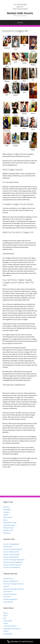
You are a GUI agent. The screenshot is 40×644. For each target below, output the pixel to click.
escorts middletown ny (11, 581)
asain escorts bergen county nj (14, 584)
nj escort (6, 586)
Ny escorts (7, 597)
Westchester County (10, 523)
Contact (6, 631)
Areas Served (8, 621)
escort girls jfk (8, 602)
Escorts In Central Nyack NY (12, 565)
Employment (8, 547)
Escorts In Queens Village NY (13, 562)
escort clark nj (8, 591)
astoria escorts (8, 579)
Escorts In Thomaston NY (12, 567)
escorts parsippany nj (11, 599)
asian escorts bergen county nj (14, 589)
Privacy (6, 623)
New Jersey (7, 533)
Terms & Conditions (10, 626)
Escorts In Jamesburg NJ (11, 554)
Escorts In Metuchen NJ (11, 557)
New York (6, 507)
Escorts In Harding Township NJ (14, 560)
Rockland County (9, 525)
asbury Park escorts (10, 594)
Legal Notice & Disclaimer (12, 629)
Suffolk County (8, 530)
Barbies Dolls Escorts (20, 13)
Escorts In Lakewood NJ (11, 544)
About (5, 616)
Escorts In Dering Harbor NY (13, 549)
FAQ (5, 618)
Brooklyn (6, 512)
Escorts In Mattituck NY (11, 552)
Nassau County (8, 528)
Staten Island (8, 517)
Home (5, 613)
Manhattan (7, 510)
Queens (6, 515)
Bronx (5, 520)
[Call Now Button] (20, 641)
